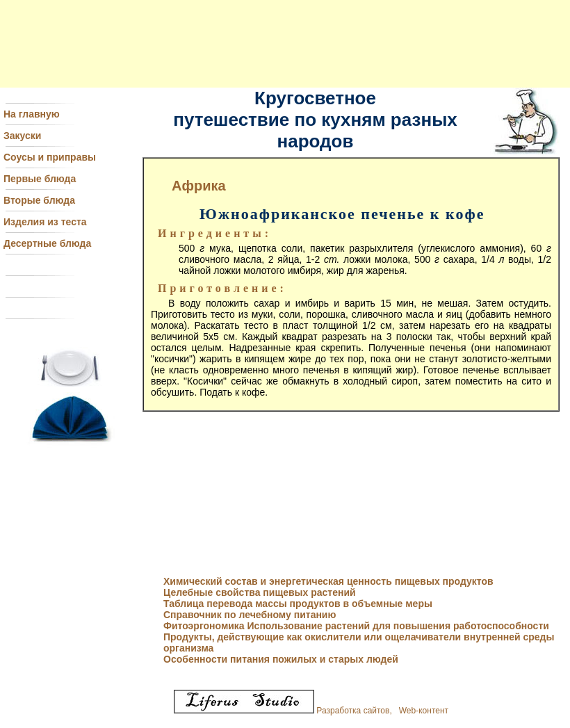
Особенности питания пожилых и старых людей (281, 659)
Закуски (22, 136)
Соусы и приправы (50, 157)
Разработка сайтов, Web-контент (311, 711)
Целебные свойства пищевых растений (260, 592)
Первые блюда (40, 179)
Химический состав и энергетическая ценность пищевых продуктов (328, 581)
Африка (199, 186)
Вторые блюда (39, 200)
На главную (32, 114)
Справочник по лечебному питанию (250, 615)
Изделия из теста (45, 222)
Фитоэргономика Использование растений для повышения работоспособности (356, 626)
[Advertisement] (285, 44)
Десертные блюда (47, 243)
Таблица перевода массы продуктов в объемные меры (298, 604)
